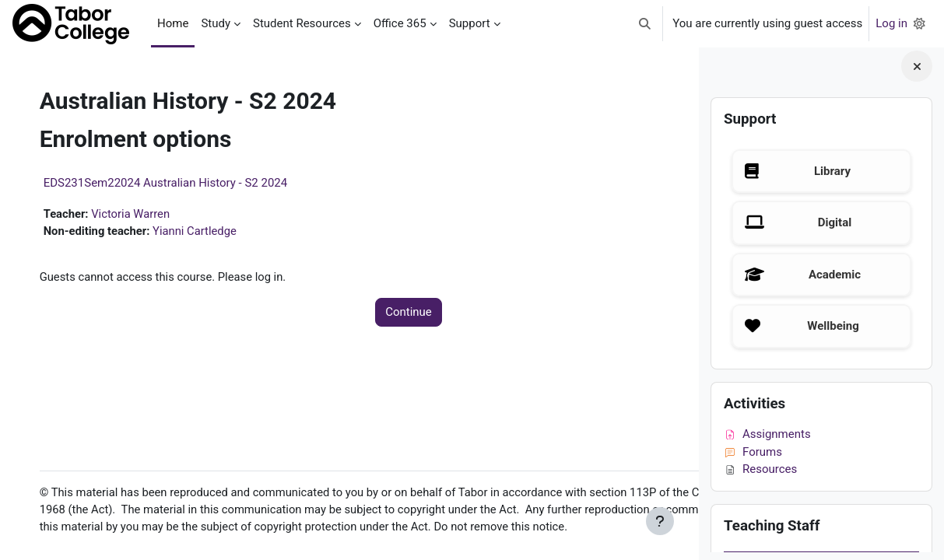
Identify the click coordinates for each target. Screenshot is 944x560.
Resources (760, 469)
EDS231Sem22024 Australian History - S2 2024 (181, 183)
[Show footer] (660, 521)
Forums (753, 452)
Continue (362, 313)
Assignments (767, 434)
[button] (646, 24)
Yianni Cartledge (213, 232)
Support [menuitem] (470, 23)
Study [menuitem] (216, 23)
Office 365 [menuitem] (400, 23)
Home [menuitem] (173, 23)
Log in (891, 23)
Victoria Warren (148, 214)
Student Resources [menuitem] (302, 23)
